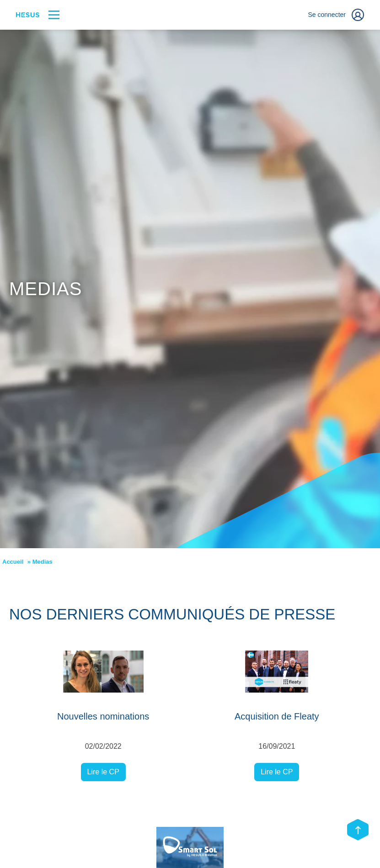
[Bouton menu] (54, 15)
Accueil (13, 562)
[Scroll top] (358, 831)
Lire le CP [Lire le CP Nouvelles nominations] (103, 772)
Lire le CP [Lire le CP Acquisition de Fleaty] (277, 772)
